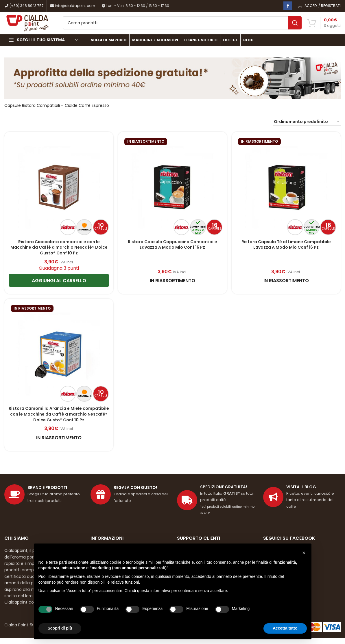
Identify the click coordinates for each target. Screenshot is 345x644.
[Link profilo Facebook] (288, 6)
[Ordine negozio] (307, 129)
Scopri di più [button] (60, 628)
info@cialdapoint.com (72, 6)
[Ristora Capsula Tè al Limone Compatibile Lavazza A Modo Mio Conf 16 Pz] (287, 193)
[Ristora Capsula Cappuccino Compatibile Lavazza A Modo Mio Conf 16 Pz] (172, 193)
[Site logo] (36, 26)
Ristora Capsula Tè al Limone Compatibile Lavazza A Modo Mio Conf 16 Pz (286, 251)
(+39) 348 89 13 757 (24, 6)
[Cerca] (190, 27)
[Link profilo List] (302, 504)
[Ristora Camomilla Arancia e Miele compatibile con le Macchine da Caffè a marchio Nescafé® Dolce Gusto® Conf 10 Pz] (58, 360)
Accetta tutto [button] (285, 628)
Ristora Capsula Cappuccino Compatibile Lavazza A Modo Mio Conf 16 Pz (172, 251)
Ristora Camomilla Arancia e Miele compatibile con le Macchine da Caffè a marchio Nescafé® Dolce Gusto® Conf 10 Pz (58, 421)
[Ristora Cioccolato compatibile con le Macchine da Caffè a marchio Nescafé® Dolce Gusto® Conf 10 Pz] (58, 193)
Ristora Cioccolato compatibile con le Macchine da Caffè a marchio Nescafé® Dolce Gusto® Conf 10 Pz (58, 253)
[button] (304, 553)
